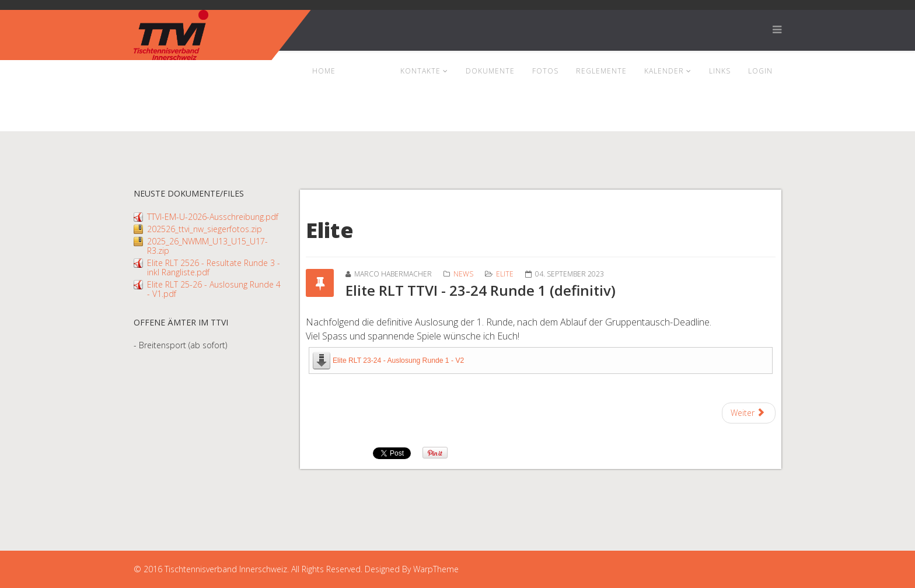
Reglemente (601, 71)
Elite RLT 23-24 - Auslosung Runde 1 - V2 (398, 360)
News (364, 71)
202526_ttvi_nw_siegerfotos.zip (205, 229)
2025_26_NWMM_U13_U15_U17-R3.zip (207, 246)
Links (720, 71)
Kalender (664, 71)
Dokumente (490, 71)
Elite (505, 274)
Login (760, 71)
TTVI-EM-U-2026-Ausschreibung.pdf (213, 217)
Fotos (545, 71)
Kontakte (420, 71)
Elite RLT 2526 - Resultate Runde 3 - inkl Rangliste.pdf (214, 267)
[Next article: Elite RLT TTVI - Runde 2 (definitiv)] (749, 413)
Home (324, 71)
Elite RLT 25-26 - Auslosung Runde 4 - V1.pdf (214, 289)
